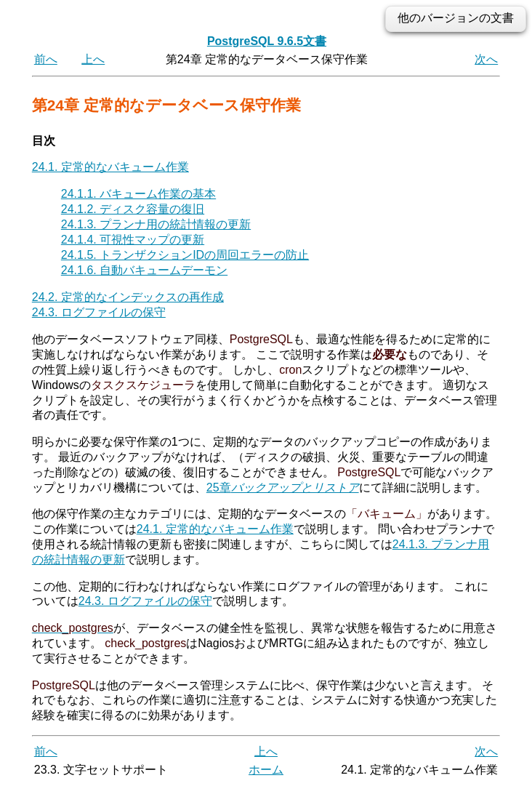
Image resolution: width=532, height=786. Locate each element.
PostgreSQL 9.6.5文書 (267, 41)
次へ (486, 59)
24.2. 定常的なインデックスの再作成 (128, 297)
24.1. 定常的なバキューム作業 (110, 167)
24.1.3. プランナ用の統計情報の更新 (156, 224)
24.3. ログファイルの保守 (99, 312)
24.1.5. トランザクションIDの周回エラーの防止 (185, 255)
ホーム (266, 770)
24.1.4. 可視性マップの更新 (133, 240)
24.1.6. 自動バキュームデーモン (144, 270)
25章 (283, 488)
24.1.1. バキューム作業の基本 (138, 194)
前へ (46, 59)
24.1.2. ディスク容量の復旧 (133, 209)
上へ (93, 59)
